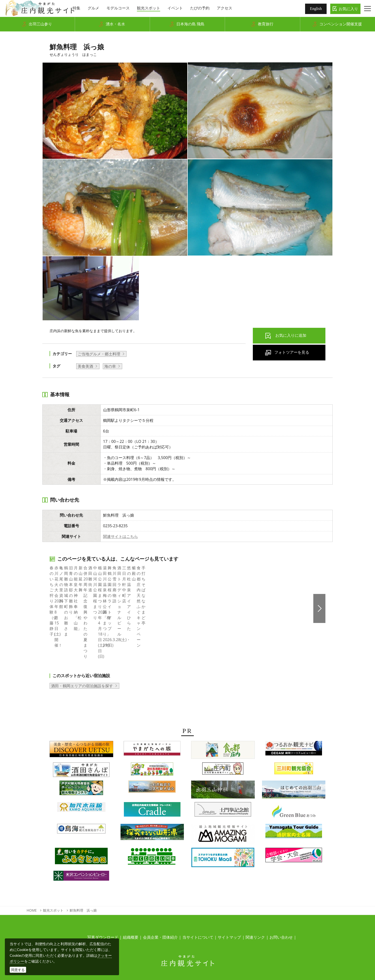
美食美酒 (85, 366)
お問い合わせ (281, 898)
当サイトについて (198, 898)
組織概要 (131, 898)
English (316, 9)
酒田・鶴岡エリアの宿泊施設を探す (82, 647)
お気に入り (348, 9)
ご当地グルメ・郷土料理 (99, 354)
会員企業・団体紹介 (160, 898)
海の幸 (110, 366)
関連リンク (255, 898)
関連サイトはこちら (120, 536)
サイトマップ (229, 898)
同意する (18, 970)
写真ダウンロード (103, 898)
